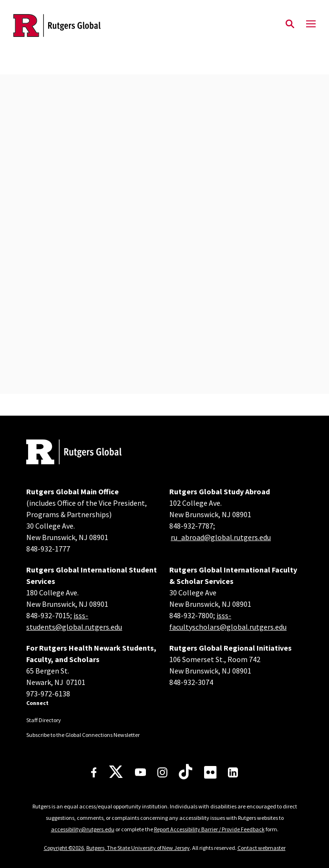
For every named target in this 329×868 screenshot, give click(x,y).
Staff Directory (44, 720)
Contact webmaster (262, 848)
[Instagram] (162, 772)
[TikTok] (185, 772)
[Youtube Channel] (140, 772)
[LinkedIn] (233, 772)
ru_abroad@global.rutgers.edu (221, 537)
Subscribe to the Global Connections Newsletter (83, 735)
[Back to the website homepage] (57, 26)
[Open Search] (290, 24)
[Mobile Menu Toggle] (311, 24)
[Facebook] (94, 772)
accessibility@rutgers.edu (83, 829)
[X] (116, 772)
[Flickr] (211, 772)
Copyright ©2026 (64, 848)
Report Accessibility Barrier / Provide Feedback (209, 829)
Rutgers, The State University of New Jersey (138, 848)
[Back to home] (91, 453)
